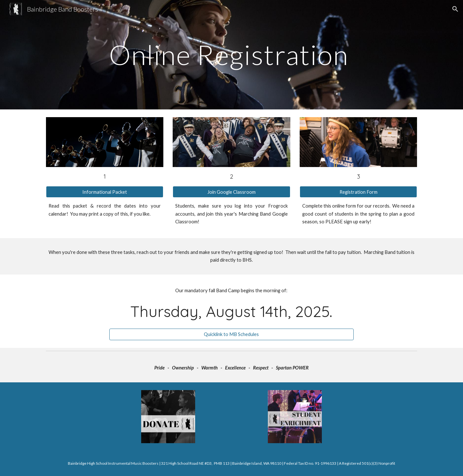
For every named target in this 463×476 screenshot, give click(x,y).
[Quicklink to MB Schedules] (232, 334)
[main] (232, 55)
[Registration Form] (358, 192)
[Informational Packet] (105, 192)
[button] (455, 9)
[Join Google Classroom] (231, 192)
